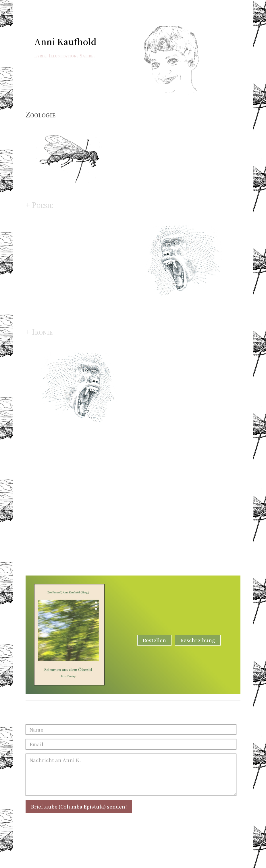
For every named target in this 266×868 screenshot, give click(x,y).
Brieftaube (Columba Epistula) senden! (79, 811)
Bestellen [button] (154, 640)
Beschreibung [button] (198, 640)
